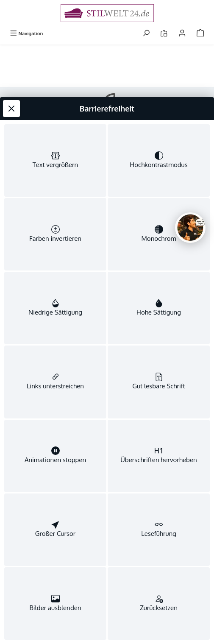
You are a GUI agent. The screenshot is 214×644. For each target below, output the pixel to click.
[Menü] (26, 33)
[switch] (55, 130)
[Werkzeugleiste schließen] (11, 76)
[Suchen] (146, 33)
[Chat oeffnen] (190, 228)
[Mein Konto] (182, 33)
